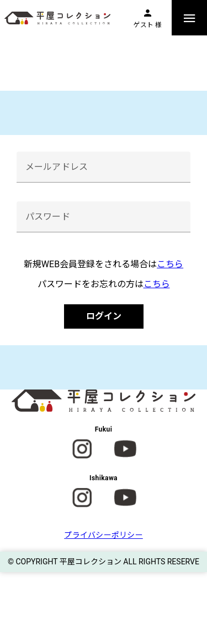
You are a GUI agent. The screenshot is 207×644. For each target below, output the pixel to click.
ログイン (104, 316)
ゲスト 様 (148, 25)
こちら (170, 264)
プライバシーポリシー (104, 535)
